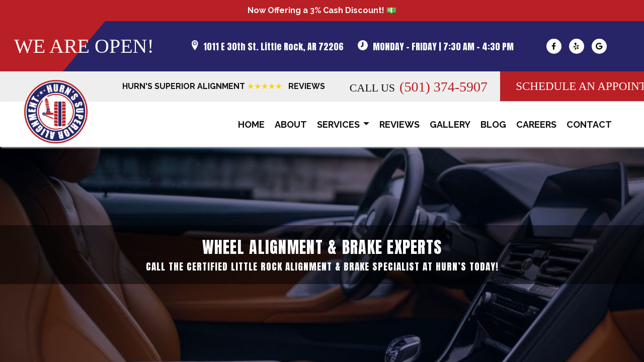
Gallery (450, 124)
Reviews (399, 124)
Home (251, 124)
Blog (493, 124)
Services (343, 125)
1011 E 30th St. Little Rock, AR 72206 (273, 47)
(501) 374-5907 (444, 87)
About (291, 124)
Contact (589, 124)
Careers (536, 124)
